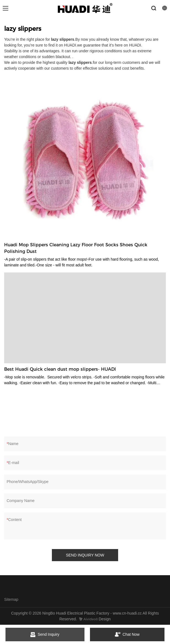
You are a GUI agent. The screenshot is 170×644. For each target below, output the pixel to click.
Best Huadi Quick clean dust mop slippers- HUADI (60, 369)
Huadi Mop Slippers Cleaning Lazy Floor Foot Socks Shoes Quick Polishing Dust (76, 248)
